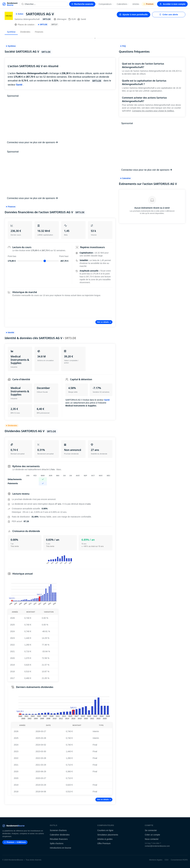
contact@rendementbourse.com (157, 846)
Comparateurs (106, 4)
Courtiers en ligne (105, 830)
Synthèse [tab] (11, 32)
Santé (82, 19)
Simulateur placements (108, 835)
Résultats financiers (59, 839)
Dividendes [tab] (25, 32)
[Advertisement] (60, 119)
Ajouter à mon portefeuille (133, 15)
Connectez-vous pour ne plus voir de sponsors (32, 142)
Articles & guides (105, 839)
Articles (136, 4)
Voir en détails (104, 322)
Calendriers (123, 4)
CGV (167, 860)
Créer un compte (152, 835)
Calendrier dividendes (60, 835)
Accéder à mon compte (172, 4)
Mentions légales (156, 860)
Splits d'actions (57, 843)
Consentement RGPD (179, 860)
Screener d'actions (58, 830)
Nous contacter (152, 839)
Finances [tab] (39, 32)
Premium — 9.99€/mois (15, 842)
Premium (148, 4)
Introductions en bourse (60, 848)
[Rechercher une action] (44, 4)
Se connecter (151, 830)
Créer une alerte (169, 15)
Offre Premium (104, 843)
